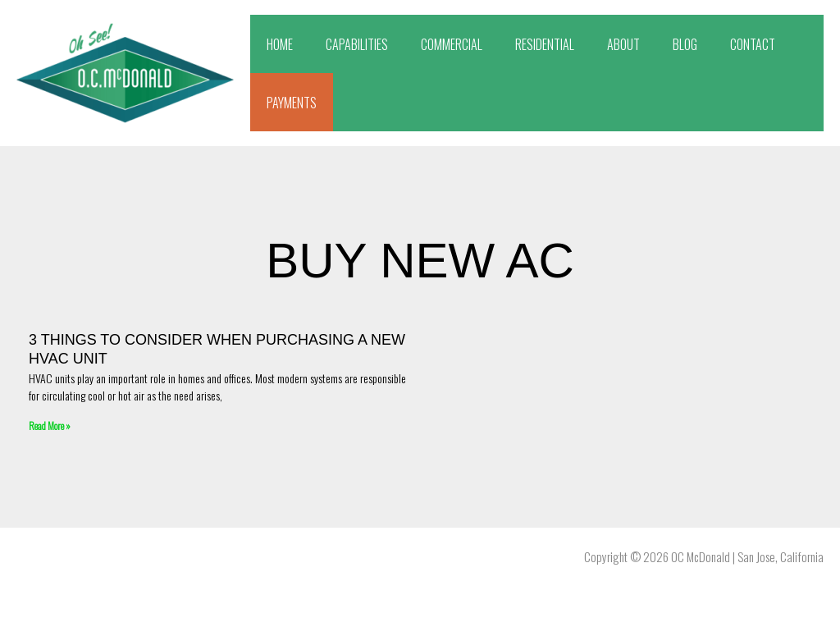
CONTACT (753, 44)
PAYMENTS (292, 103)
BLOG (685, 44)
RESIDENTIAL (545, 44)
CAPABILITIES (357, 44)
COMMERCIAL (452, 44)
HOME (280, 44)
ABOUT (623, 44)
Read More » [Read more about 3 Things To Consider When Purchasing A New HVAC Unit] (50, 426)
